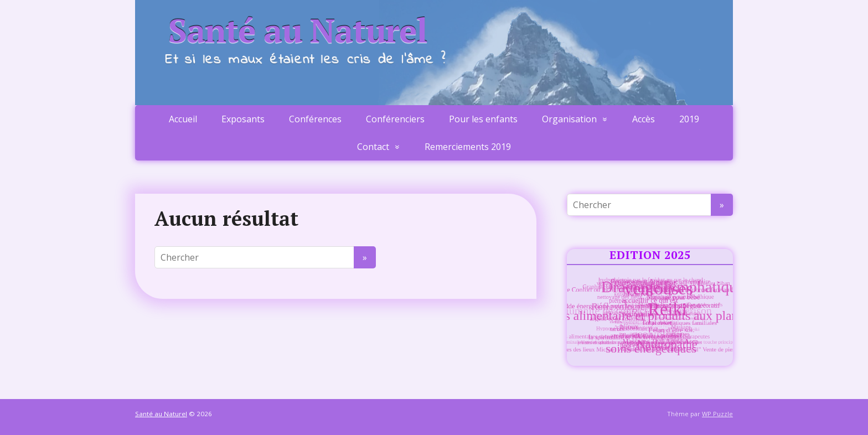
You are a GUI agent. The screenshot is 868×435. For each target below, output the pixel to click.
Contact (373, 147)
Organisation (569, 119)
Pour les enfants (483, 119)
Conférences (315, 119)
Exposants (243, 119)
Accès (644, 119)
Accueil (183, 119)
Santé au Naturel (298, 30)
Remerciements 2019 (468, 147)
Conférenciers (395, 119)
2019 (689, 119)
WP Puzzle (717, 414)
